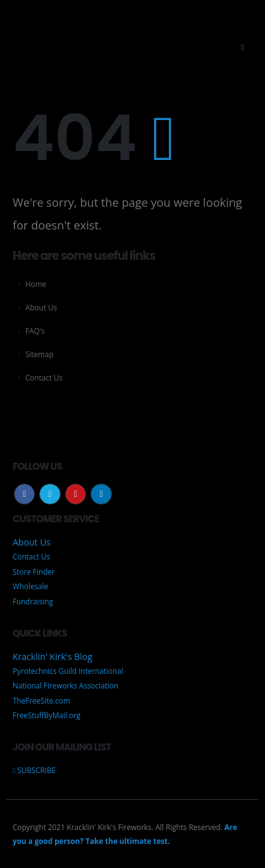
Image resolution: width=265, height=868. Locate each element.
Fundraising (33, 601)
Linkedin (101, 494)
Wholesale (30, 586)
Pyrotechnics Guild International (68, 671)
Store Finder (34, 572)
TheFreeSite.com (41, 700)
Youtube (76, 494)
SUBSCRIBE (34, 770)
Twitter (50, 494)
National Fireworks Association (65, 685)
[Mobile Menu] (243, 47)
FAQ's (35, 331)
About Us (41, 307)
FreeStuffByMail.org (46, 715)
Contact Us (44, 377)
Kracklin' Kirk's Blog (52, 656)
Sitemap (40, 354)
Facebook (24, 494)
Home (36, 284)
